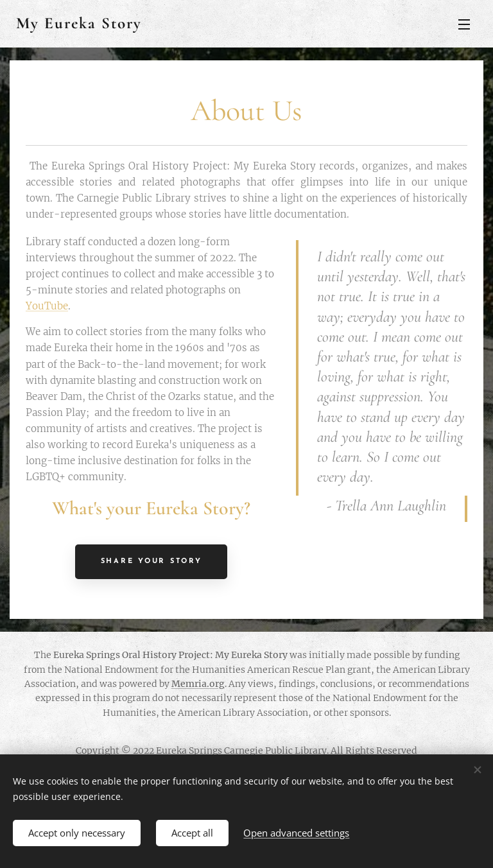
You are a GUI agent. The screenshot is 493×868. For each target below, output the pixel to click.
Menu (464, 24)
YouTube (47, 306)
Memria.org (198, 684)
